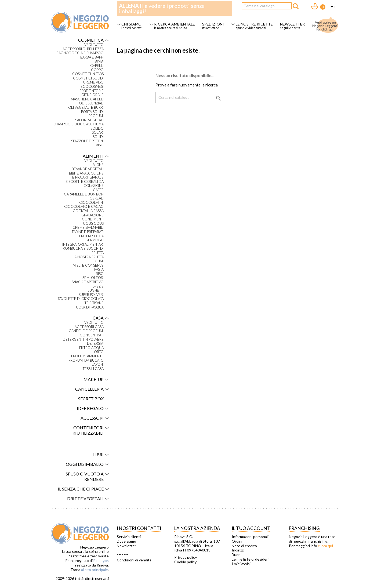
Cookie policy (185, 562)
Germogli (95, 240)
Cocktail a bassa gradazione (88, 213)
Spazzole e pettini (87, 141)
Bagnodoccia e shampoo (80, 53)
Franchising (304, 528)
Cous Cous (93, 224)
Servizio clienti (129, 537)
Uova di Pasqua (90, 307)
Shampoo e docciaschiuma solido (79, 126)
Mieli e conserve (88, 265)
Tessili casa (93, 369)
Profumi (96, 116)
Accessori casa (89, 327)
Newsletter (126, 546)
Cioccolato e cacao (84, 207)
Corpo (97, 70)
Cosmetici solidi (88, 78)
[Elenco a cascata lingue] (333, 7)
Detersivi (95, 344)
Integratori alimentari (83, 244)
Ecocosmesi (92, 87)
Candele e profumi (86, 331)
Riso (100, 274)
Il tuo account (251, 528)
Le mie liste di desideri (250, 559)
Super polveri (91, 295)
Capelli (97, 66)
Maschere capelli (87, 99)
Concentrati (92, 335)
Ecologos (101, 560)
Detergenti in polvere (83, 339)
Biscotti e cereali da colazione (85, 184)
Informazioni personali (250, 537)
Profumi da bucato (86, 360)
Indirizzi (238, 550)
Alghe (98, 165)
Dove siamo (126, 541)
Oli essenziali (91, 103)
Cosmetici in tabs (88, 74)
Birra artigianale (88, 177)
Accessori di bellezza (83, 49)
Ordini (237, 541)
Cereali (97, 198)
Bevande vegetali (88, 169)
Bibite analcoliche (86, 173)
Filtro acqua (91, 348)
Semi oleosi (93, 278)
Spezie (98, 286)
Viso (100, 145)
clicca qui (325, 546)
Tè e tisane (94, 303)
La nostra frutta (88, 257)
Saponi (98, 364)
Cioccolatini (91, 203)
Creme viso (93, 82)
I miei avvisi (241, 564)
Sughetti (96, 290)
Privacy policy (186, 557)
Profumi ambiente (87, 356)
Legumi (97, 261)
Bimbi (99, 61)
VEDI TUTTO (94, 45)
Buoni (237, 555)
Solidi (98, 137)
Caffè (98, 190)
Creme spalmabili (88, 228)
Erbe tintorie (92, 91)
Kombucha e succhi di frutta (83, 251)
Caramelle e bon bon (84, 194)
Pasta (99, 269)
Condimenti (93, 219)
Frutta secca (91, 236)
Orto (99, 352)
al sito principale (95, 570)
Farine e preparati (88, 232)
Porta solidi (92, 112)
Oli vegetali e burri (86, 108)
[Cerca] (267, 6)
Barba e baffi (92, 57)
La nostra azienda (197, 528)
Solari (98, 132)
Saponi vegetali (89, 120)
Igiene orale (92, 95)
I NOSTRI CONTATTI (139, 528)
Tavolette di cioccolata (81, 299)
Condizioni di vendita (134, 560)
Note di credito (244, 546)
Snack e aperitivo (88, 282)
